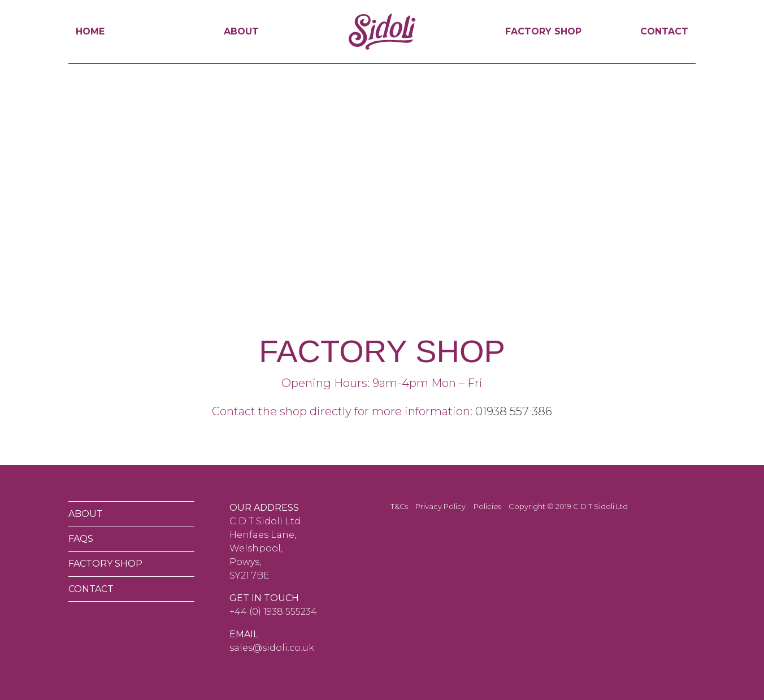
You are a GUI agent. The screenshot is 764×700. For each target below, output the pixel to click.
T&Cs (399, 506)
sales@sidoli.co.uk (272, 648)
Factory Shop (543, 31)
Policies (487, 506)
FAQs (81, 539)
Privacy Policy (440, 506)
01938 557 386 (514, 411)
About (241, 31)
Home (90, 31)
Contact (664, 31)
